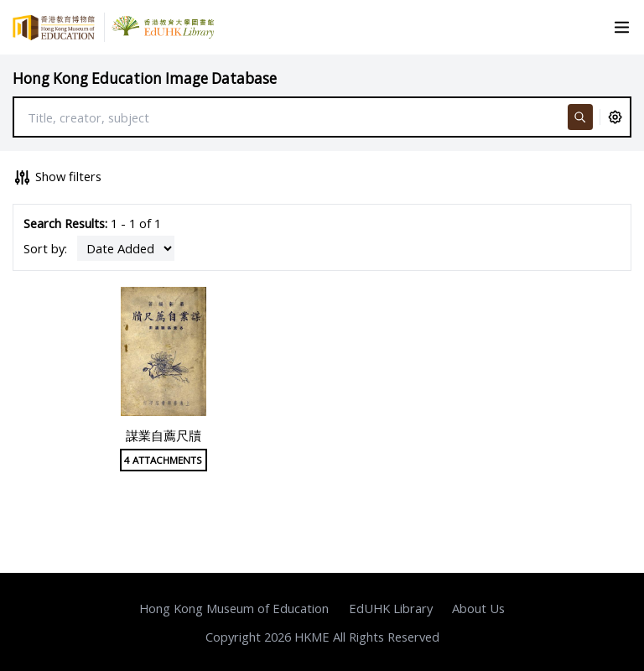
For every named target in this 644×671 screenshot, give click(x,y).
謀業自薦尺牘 (164, 435)
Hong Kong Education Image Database (145, 78)
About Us (478, 608)
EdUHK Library (391, 608)
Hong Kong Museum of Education (234, 608)
